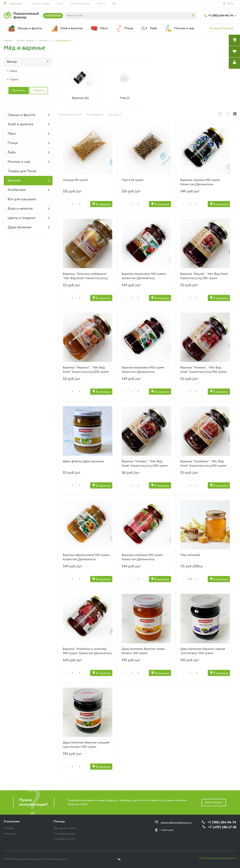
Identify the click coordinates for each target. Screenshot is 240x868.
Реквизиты (10, 834)
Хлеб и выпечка (29, 124)
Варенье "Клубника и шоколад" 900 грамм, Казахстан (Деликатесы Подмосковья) (87, 651)
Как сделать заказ (65, 828)
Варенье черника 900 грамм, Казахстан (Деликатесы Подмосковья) (201, 183)
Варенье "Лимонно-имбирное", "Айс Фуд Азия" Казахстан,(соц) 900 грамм (85, 276)
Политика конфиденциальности (218, 858)
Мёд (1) (125, 98)
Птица (29, 143)
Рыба (29, 152)
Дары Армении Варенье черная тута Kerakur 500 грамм (203, 651)
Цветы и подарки (29, 218)
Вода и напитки (29, 209)
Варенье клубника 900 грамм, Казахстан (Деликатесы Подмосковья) (143, 558)
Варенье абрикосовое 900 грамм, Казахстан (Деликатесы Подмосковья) (87, 558)
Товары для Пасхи (22, 171)
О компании (12, 822)
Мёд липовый (190, 555)
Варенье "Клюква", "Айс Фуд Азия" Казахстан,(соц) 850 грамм (145, 464)
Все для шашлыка (22, 199)
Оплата (101, 4)
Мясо (29, 134)
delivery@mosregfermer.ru (176, 823)
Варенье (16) (80, 98)
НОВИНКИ (53, 16)
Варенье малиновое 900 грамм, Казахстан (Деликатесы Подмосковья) (144, 276)
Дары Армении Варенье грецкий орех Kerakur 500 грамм (86, 745)
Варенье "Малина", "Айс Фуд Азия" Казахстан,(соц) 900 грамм (204, 370)
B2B (114, 4)
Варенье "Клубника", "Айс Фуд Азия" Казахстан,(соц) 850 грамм (203, 464)
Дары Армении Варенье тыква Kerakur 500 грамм (143, 651)
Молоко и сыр (29, 162)
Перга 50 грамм (133, 180)
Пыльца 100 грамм (75, 180)
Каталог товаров (41, 4)
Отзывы (9, 828)
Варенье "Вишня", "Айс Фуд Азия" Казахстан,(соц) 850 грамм (204, 276)
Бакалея (29, 181)
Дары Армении (29, 227)
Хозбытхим (29, 190)
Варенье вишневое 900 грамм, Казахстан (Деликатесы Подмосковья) (143, 370)
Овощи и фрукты (29, 115)
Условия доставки (80, 4)
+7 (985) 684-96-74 (221, 16)
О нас (60, 4)
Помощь (59, 822)
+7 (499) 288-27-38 (222, 827)
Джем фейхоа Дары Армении (83, 462)
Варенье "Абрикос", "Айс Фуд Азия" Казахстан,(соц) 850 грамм (86, 370)
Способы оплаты (64, 839)
